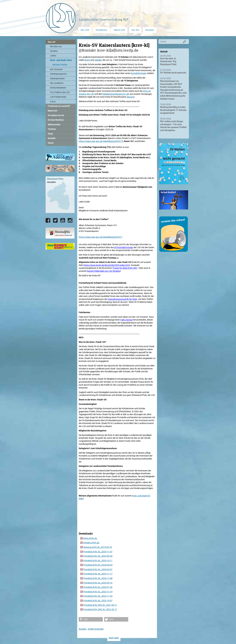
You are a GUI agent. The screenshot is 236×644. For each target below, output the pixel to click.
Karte (87, 60)
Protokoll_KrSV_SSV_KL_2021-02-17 (100, 609)
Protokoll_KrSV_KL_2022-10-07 (98, 601)
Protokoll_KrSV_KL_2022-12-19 (98, 592)
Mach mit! (119, 30)
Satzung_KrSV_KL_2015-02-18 (98, 547)
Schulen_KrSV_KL (91, 543)
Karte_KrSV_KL (90, 538)
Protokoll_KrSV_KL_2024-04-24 (98, 565)
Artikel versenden (96, 629)
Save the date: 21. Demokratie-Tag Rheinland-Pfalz (168, 61)
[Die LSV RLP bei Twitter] (55, 220)
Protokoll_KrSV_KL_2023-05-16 (98, 583)
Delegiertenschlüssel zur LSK (116, 94)
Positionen (101, 30)
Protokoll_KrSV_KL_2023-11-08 (98, 578)
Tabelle (98, 60)
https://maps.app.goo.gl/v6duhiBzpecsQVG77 (101, 141)
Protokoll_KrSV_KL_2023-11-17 (98, 574)
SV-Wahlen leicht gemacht (173, 73)
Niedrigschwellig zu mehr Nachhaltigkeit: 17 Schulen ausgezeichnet (173, 110)
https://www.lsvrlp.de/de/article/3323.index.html (107, 265)
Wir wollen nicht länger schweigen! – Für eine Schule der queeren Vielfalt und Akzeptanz (173, 126)
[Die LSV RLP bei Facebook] (48, 220)
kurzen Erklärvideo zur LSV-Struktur (104, 271)
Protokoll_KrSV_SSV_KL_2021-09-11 (100, 605)
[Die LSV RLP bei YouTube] (63, 220)
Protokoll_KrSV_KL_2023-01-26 (98, 587)
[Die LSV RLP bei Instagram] (70, 220)
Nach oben (114, 638)
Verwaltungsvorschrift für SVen (122, 299)
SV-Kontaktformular (124, 247)
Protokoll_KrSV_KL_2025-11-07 (98, 552)
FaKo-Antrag (126, 320)
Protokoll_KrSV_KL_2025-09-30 (98, 556)
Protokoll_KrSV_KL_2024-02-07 (98, 569)
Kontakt (150, 30)
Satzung (130, 97)
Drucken (83, 629)
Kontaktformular (138, 73)
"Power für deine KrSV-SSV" (125, 268)
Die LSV (85, 30)
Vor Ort (135, 30)
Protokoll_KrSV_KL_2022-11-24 (98, 596)
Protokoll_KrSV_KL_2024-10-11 (98, 561)
